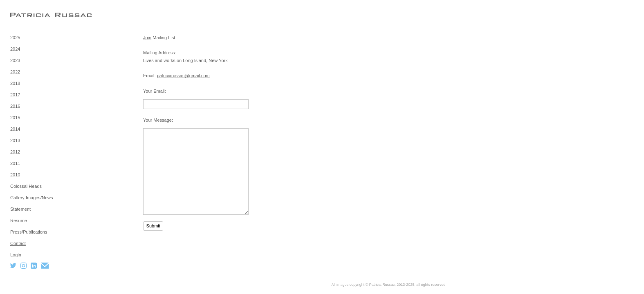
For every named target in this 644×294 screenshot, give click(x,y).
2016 (15, 106)
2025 (15, 38)
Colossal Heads (26, 186)
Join (147, 38)
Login (16, 255)
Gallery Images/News (32, 198)
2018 (15, 83)
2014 (15, 129)
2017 (15, 95)
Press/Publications (29, 232)
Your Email (154, 91)
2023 (15, 60)
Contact (18, 243)
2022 (15, 72)
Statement (20, 209)
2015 (15, 118)
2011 (15, 163)
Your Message (157, 120)
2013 (15, 140)
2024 (15, 49)
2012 (15, 152)
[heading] (31, 15)
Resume (19, 220)
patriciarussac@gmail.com (183, 76)
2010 (15, 175)
